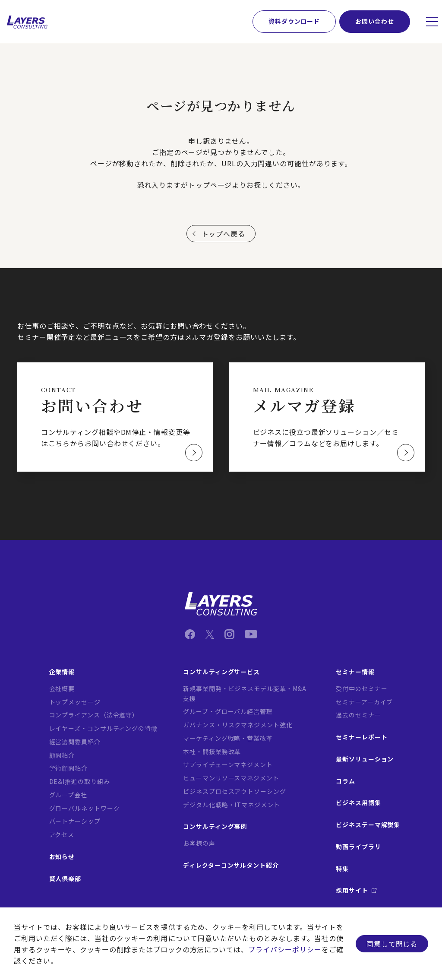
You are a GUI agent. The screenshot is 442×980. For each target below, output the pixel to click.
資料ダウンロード (294, 21)
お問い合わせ (374, 21)
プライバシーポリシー (285, 949)
